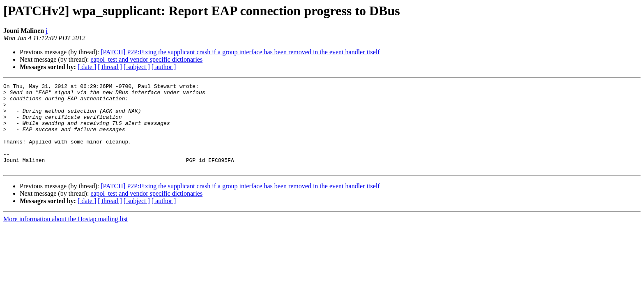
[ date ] (87, 67)
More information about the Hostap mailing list (66, 236)
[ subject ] (137, 67)
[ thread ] (110, 67)
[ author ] (164, 67)
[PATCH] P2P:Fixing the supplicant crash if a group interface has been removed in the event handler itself (240, 52)
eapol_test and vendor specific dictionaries (146, 59)
